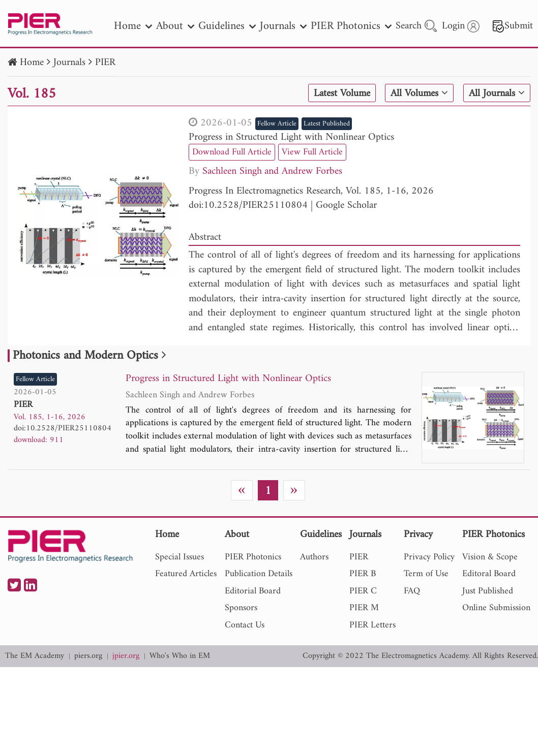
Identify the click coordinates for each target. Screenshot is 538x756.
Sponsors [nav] (241, 608)
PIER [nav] (359, 557)
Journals (69, 63)
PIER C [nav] (363, 591)
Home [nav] (133, 26)
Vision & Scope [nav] (490, 557)
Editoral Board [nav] (489, 574)
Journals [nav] (283, 26)
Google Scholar (346, 206)
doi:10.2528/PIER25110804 (248, 206)
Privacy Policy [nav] (429, 557)
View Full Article (312, 152)
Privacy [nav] (418, 535)
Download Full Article (232, 152)
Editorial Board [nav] (253, 591)
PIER (105, 63)
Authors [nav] (314, 557)
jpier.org (126, 656)
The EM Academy (35, 656)
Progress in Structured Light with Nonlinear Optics (291, 137)
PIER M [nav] (364, 608)
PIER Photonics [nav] (351, 26)
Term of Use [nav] (426, 574)
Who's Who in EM (180, 656)
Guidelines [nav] (227, 26)
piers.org (88, 656)
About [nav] (175, 26)
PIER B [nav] (363, 574)
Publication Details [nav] (259, 574)
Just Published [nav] (488, 591)
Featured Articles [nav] (186, 574)
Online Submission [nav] (496, 608)
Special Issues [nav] (180, 557)
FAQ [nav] (412, 591)
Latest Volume (342, 93)
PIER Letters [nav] (372, 625)
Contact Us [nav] (245, 625)
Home (32, 63)
